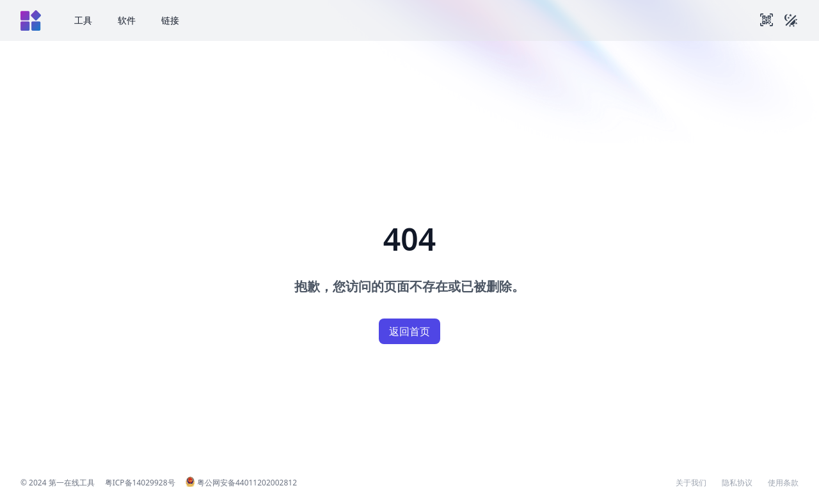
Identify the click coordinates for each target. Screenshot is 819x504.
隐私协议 (737, 483)
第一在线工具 (72, 483)
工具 (83, 20)
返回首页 (409, 331)
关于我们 (691, 483)
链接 (170, 20)
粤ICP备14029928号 (140, 483)
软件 (127, 20)
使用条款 (783, 483)
